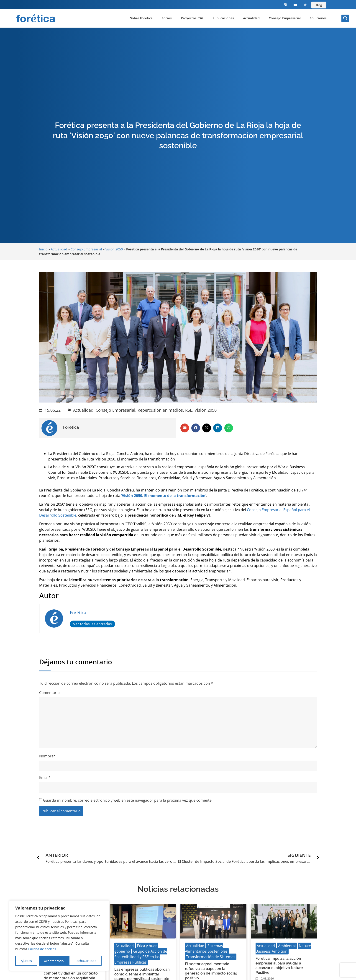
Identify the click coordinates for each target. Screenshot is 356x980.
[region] (59, 936)
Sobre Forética (141, 18)
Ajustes (26, 961)
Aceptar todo (88, 961)
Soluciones (318, 18)
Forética (78, 612)
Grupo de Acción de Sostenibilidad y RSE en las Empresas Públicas (141, 957)
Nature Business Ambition (283, 949)
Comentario (49, 693)
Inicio (43, 249)
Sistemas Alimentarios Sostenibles (206, 949)
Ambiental (287, 946)
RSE (189, 410)
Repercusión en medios (160, 410)
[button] (345, 18)
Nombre (47, 756)
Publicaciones (223, 18)
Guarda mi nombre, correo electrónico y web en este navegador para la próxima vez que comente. (128, 800)
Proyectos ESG (192, 18)
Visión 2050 (114, 249)
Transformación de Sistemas (211, 957)
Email (45, 777)
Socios (167, 18)
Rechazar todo (55, 961)
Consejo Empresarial (285, 18)
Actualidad (251, 18)
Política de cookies (42, 950)
